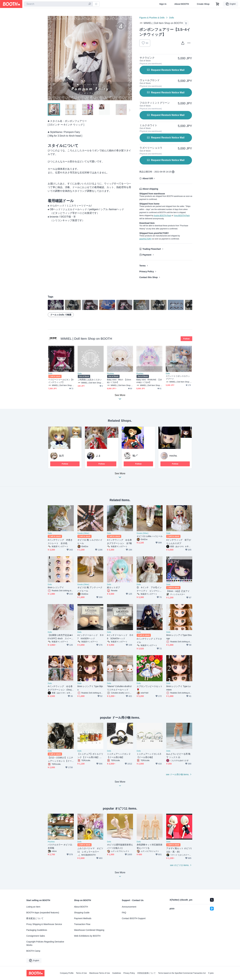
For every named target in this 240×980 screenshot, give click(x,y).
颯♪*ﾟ (135, 456)
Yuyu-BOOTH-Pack (182, 216)
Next (129, 58)
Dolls (172, 18)
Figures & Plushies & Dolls (152, 18)
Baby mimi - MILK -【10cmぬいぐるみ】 (119, 381)
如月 (62, 456)
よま (98, 456)
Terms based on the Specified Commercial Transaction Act (182, 973)
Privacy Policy (147, 271)
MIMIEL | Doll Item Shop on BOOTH (86, 339)
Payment (147, 255)
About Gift (148, 178)
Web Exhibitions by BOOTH (87, 936)
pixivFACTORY (145, 239)
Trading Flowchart (152, 249)
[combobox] (58, 4)
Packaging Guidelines (37, 930)
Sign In (163, 4)
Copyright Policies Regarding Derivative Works (45, 943)
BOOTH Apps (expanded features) (43, 913)
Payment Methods (83, 918)
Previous (50, 58)
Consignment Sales (36, 936)
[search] (90, 4)
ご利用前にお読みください (90, 380)
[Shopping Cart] (217, 4)
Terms (142, 266)
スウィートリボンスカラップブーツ (178, 377)
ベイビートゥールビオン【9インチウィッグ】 (61, 381)
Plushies (110, 374)
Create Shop (203, 4)
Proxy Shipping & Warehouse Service (44, 924)
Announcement (129, 907)
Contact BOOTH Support (134, 918)
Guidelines (117, 973)
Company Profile (67, 973)
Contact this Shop (148, 277)
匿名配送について (35, 918)
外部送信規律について (146, 973)
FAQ (124, 913)
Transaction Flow (82, 924)
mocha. (173, 456)
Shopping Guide (82, 913)
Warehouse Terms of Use (100, 973)
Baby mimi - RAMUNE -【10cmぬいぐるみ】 (149, 381)
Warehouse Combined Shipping (89, 930)
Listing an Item (33, 907)
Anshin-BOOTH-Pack (162, 216)
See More (120, 476)
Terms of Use (81, 973)
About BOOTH (182, 4)
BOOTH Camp (33, 951)
